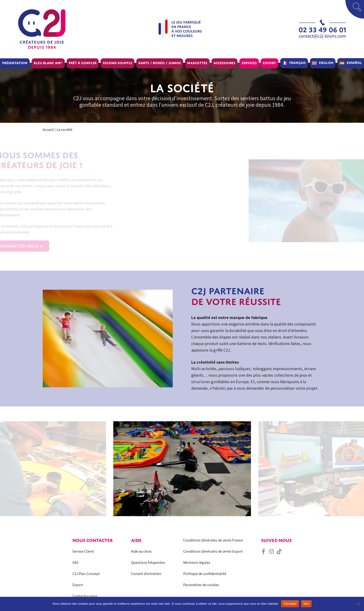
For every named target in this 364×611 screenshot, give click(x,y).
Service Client (83, 551)
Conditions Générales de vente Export (213, 551)
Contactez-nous (85, 596)
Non (306, 604)
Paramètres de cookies (201, 585)
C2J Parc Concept (86, 574)
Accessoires (224, 63)
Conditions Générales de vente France (213, 540)
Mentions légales (197, 563)
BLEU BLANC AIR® (48, 63)
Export (269, 63)
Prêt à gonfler (83, 63)
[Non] (358, 604)
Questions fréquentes (148, 563)
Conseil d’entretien (146, 574)
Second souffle (118, 63)
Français (297, 63)
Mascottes (197, 63)
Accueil (48, 130)
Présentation (15, 63)
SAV (75, 563)
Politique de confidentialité (205, 574)
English (326, 63)
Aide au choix (141, 551)
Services (249, 63)
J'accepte (290, 604)
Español (354, 63)
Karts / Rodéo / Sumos (160, 63)
